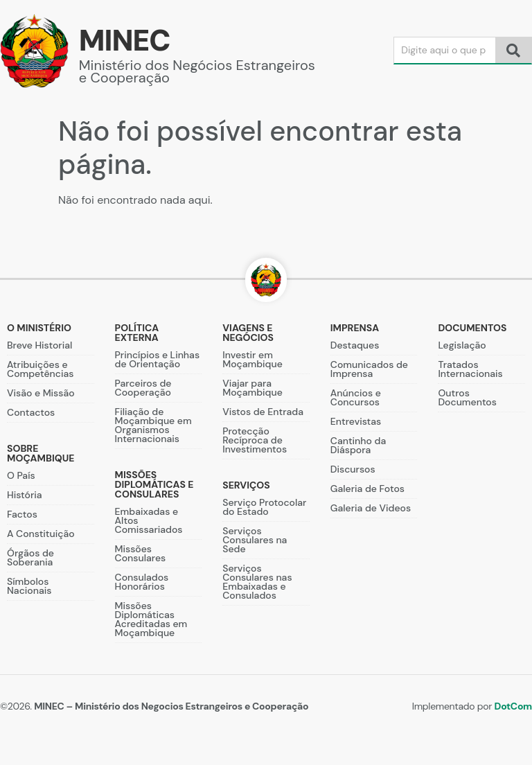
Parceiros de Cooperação (143, 388)
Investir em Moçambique (252, 359)
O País (21, 475)
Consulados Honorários (142, 582)
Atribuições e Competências (40, 369)
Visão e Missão (41, 393)
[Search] (445, 50)
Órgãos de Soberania (30, 557)
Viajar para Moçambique (252, 388)
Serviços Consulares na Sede (255, 540)
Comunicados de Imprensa (369, 369)
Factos (22, 514)
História (25, 495)
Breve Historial (39, 345)
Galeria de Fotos (367, 489)
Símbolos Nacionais (29, 586)
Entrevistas (356, 421)
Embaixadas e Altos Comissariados (149, 520)
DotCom (513, 706)
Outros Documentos (467, 397)
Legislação (462, 345)
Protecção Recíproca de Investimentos (255, 440)
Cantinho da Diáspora (358, 445)
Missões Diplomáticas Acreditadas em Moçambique (151, 619)
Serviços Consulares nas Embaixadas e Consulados (257, 582)
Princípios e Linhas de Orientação (157, 359)
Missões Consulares (141, 553)
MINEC (125, 41)
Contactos (31, 412)
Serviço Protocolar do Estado (264, 507)
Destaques (355, 345)
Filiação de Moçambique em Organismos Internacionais (153, 425)
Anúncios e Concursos (356, 397)
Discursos (353, 469)
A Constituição (41, 534)
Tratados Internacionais (470, 369)
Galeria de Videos (371, 508)
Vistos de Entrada (263, 412)
